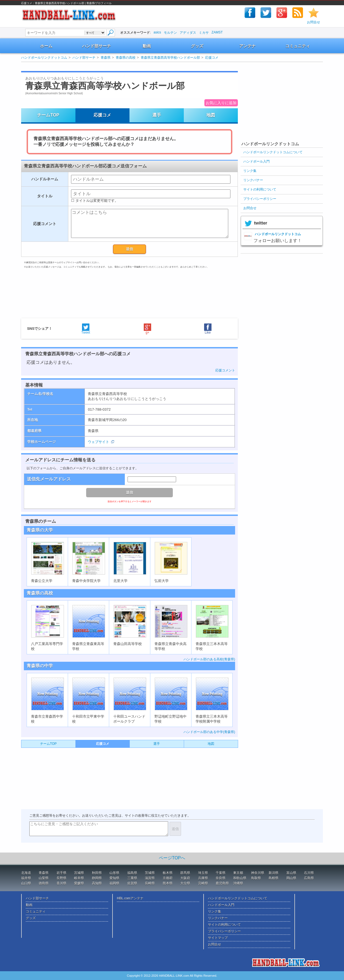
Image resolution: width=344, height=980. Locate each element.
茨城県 (150, 873)
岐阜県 (79, 878)
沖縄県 (238, 883)
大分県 (185, 883)
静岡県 (97, 878)
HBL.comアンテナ (130, 898)
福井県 (26, 878)
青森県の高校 (126, 58)
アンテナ (247, 46)
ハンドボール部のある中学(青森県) (209, 732)
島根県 (273, 878)
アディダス (188, 33)
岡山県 (291, 878)
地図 (211, 115)
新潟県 (273, 873)
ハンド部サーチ (96, 46)
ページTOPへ (172, 858)
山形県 (114, 873)
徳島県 (44, 883)
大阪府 (185, 878)
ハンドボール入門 (256, 161)
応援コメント (225, 370)
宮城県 (79, 873)
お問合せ (314, 22)
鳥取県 (256, 878)
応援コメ (212, 58)
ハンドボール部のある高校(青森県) (209, 659)
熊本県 (168, 883)
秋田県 (97, 873)
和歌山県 (240, 878)
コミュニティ (298, 46)
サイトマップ (218, 938)
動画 (147, 46)
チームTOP (48, 115)
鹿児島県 (222, 883)
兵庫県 (203, 878)
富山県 (291, 873)
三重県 (132, 878)
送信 (129, 249)
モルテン (170, 33)
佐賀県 (132, 883)
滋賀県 (150, 878)
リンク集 (250, 171)
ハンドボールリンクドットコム (44, 58)
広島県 (309, 878)
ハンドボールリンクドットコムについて (273, 152)
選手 (157, 115)
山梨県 (44, 878)
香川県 (61, 883)
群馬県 (185, 873)
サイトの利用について (260, 189)
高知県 (97, 883)
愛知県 (114, 878)
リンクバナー (253, 180)
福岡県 (114, 883)
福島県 (132, 873)
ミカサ (204, 33)
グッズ (197, 46)
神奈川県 (258, 873)
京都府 (168, 878)
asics (157, 32)
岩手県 (61, 873)
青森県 (106, 58)
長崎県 (150, 883)
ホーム (46, 46)
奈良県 (221, 878)
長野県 (61, 878)
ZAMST (217, 32)
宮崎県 (203, 883)
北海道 (26, 873)
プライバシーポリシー (260, 199)
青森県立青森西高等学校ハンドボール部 (170, 58)
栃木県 (168, 873)
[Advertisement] (124, 66)
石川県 (309, 873)
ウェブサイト (98, 442)
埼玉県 (203, 873)
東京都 (238, 873)
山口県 (26, 883)
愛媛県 (79, 883)
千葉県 (221, 873)
